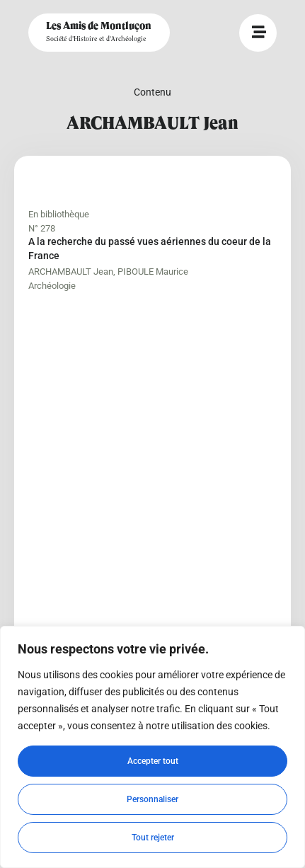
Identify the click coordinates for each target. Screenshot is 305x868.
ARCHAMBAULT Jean (71, 272)
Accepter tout (153, 761)
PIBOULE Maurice (153, 272)
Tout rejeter (153, 838)
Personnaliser (152, 799)
